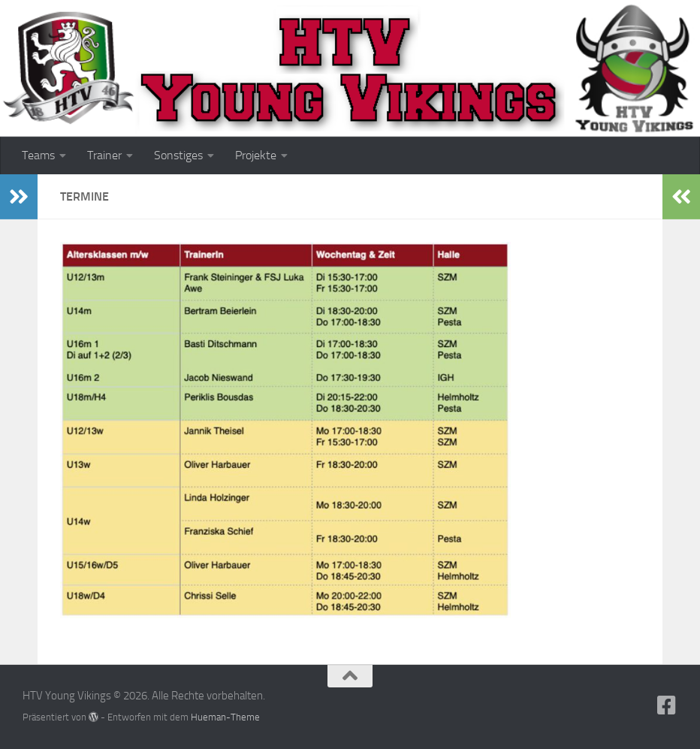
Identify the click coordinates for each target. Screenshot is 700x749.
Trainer (104, 155)
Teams (38, 155)
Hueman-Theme (225, 717)
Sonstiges (178, 155)
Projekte (256, 155)
